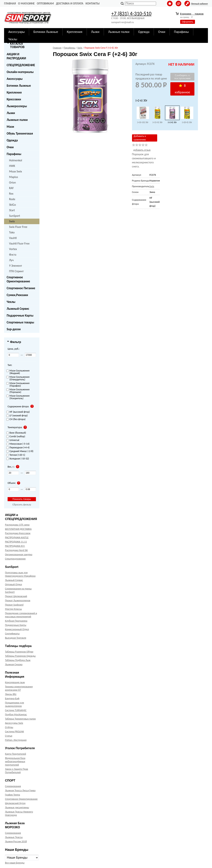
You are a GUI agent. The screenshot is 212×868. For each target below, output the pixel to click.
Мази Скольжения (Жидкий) (18, 372)
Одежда (12, 140)
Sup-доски (14, 329)
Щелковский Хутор (15, 803)
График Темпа (12, 795)
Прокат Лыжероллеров (18, 601)
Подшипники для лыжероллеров (14, 704)
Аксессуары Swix (14, 723)
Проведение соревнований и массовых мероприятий (21, 615)
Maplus (14, 177)
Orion (12, 182)
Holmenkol (16, 160)
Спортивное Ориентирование (18, 279)
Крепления (14, 92)
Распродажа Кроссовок (18, 533)
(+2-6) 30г (172, 122)
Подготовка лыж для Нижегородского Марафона (20, 574)
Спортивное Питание (21, 288)
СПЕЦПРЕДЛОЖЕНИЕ (21, 65)
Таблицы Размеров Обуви (19, 652)
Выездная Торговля (16, 638)
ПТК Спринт (16, 271)
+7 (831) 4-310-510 (131, 14)
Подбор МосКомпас (16, 715)
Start (12, 210)
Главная (10, 3)
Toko (12, 232)
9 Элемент (16, 266)
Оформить (188, 22)
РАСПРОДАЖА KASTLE (17, 537)
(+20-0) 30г (187, 122)
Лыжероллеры (17, 106)
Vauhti (13, 238)
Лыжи (11, 113)
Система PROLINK (14, 732)
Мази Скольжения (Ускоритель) (18, 397)
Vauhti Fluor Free (19, 243)
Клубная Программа (16, 621)
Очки (10, 147)
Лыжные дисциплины (17, 807)
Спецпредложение (15, 559)
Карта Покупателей (15, 754)
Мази (10, 127)
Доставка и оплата (70, 3)
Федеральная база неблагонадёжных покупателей (15, 761)
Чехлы (11, 302)
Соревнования (13, 786)
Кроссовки (14, 99)
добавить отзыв (142, 150)
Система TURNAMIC (16, 710)
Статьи (9, 736)
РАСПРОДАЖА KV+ (15, 546)
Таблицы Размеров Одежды (20, 656)
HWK (12, 166)
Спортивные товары (20, 322)
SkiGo (12, 205)
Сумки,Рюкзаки (17, 295)
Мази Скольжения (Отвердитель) (18, 378)
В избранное (182, 89)
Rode (12, 199)
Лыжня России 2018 (16, 841)
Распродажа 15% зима (17, 525)
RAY (11, 188)
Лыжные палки (17, 120)
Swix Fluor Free (18, 227)
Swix (12, 221)
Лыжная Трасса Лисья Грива (20, 790)
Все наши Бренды (15, 863)
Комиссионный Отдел (17, 629)
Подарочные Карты (20, 316)
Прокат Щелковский (16, 596)
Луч (11, 260)
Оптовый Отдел (14, 584)
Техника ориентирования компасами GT (19, 688)
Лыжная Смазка (14, 664)
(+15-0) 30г (158, 122)
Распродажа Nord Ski (16, 550)
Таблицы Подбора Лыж (18, 660)
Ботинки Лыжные (19, 86)
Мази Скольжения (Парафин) (18, 385)
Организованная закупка (19, 554)
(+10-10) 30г (143, 122)
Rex (11, 194)
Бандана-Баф (12, 698)
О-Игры (9, 727)
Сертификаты (12, 634)
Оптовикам (45, 3)
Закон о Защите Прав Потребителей (17, 771)
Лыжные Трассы (14, 837)
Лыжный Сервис (18, 309)
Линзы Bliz (11, 694)
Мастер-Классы (13, 609)
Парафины (14, 154)
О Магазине (26, 3)
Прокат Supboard (14, 605)
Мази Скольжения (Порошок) (18, 391)
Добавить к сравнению (140, 138)
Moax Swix (15, 171)
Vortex (13, 249)
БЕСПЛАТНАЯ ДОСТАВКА (18, 529)
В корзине (192, 14)
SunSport (15, 216)
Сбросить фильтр (22, 505)
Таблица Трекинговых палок (20, 719)
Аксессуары (15, 79)
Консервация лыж (15, 682)
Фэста (13, 255)
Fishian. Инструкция (16, 740)
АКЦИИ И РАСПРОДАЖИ (16, 56)
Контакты (93, 3)
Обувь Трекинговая (20, 134)
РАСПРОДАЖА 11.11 (16, 542)
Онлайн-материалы (20, 72)
